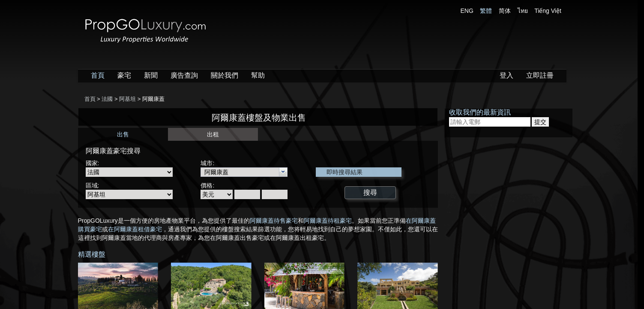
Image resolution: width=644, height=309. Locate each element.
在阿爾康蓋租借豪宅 (135, 229)
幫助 (258, 75)
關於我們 (225, 75)
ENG (467, 11)
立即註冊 (540, 75)
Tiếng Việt (548, 11)
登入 (506, 75)
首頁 (98, 75)
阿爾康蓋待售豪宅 (274, 221)
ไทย (523, 11)
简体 (505, 11)
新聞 (151, 75)
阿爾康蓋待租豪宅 (328, 221)
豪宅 (124, 75)
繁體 (486, 11)
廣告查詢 (184, 75)
